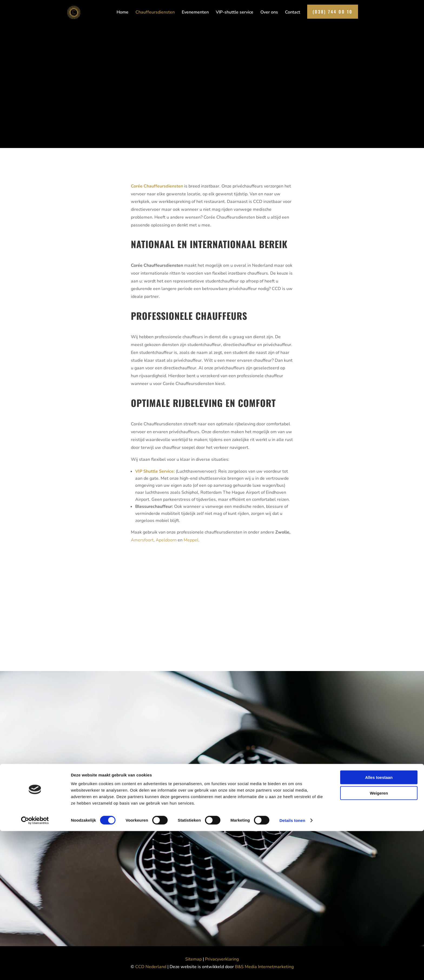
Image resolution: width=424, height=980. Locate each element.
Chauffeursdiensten (155, 14)
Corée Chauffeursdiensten (157, 186)
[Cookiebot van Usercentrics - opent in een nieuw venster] (35, 969)
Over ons (269, 14)
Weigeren (379, 942)
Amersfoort (142, 540)
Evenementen (195, 14)
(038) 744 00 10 (333, 12)
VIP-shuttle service (235, 14)
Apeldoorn (166, 540)
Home (122, 14)
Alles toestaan (379, 926)
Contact (293, 14)
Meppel (191, 540)
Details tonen (292, 969)
